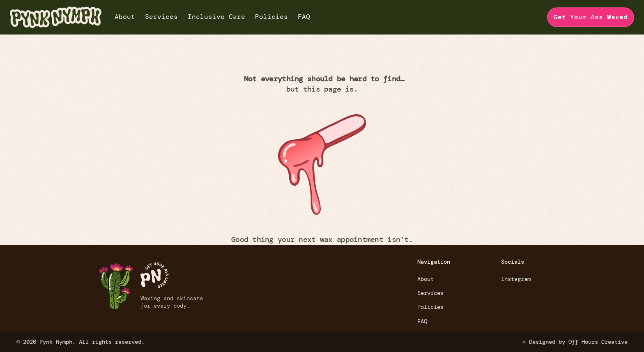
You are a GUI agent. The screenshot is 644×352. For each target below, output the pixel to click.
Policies (271, 17)
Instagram (516, 279)
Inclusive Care (216, 17)
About (125, 17)
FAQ (304, 17)
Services (161, 17)
